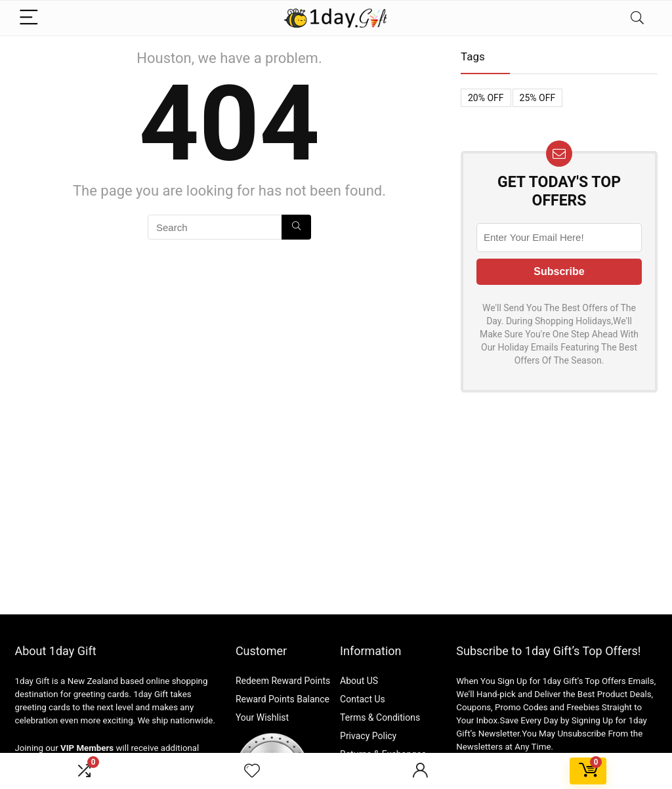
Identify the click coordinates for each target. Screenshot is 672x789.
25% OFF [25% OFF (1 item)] (538, 98)
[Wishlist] (252, 771)
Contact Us (363, 699)
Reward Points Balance (283, 699)
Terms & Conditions (380, 717)
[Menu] (30, 18)
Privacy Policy (368, 736)
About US (359, 681)
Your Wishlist (262, 717)
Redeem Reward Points (283, 681)
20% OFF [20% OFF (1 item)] (486, 98)
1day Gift (32, 681)
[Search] (637, 18)
